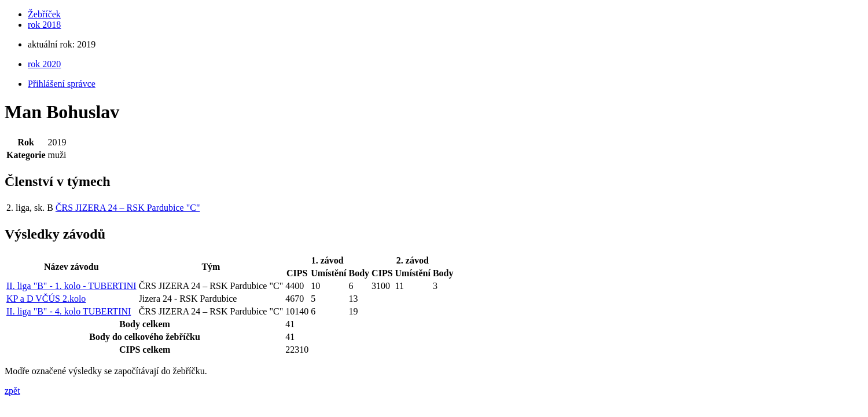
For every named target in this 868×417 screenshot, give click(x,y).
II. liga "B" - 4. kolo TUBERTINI (69, 311)
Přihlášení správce (62, 84)
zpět (12, 391)
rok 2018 (44, 25)
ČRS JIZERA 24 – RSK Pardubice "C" (128, 208)
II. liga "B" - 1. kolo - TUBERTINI (71, 286)
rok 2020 (44, 64)
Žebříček (44, 14)
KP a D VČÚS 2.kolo (46, 299)
